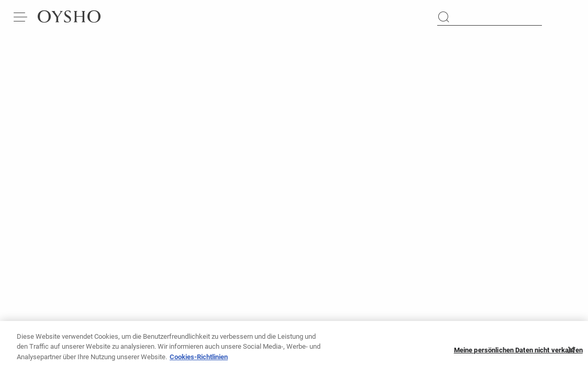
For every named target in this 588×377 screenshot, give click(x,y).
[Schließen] (571, 352)
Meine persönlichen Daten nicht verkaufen (518, 353)
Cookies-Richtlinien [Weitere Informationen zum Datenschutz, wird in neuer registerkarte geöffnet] (199, 359)
